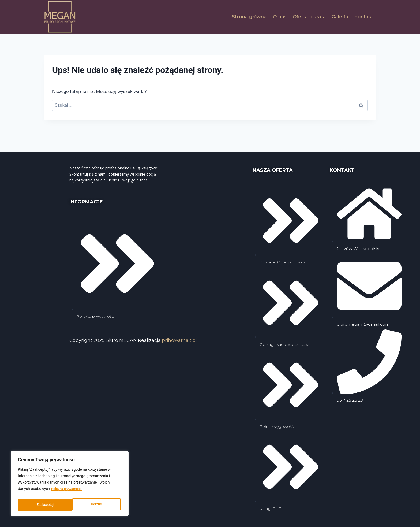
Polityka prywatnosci (68, 491)
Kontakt (364, 17)
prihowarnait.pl (179, 340)
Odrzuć (42, 505)
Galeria (340, 17)
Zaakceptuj (94, 505)
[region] (70, 485)
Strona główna (249, 17)
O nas (280, 17)
